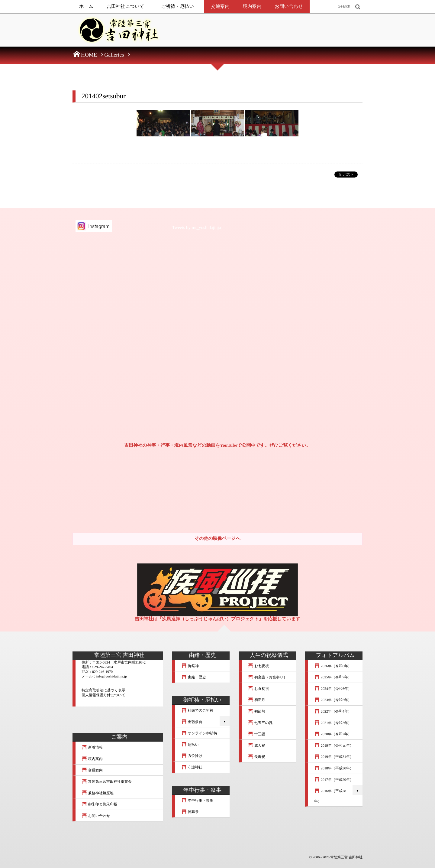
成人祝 (256, 746)
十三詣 (256, 734)
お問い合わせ (289, 7)
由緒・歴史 (194, 677)
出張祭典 (192, 722)
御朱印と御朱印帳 (99, 804)
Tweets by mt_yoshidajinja (197, 228)
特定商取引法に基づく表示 (103, 690)
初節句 (256, 711)
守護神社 (192, 767)
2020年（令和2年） (333, 734)
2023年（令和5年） (333, 700)
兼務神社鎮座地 (98, 793)
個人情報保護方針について (103, 695)
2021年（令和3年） (333, 723)
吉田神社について (126, 7)
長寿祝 (256, 757)
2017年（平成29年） (334, 780)
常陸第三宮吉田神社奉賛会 (107, 782)
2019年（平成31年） (334, 757)
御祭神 (190, 666)
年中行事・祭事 (197, 801)
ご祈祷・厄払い (178, 7)
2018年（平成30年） (334, 768)
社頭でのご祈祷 (197, 710)
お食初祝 (258, 689)
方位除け (192, 756)
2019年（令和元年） (334, 746)
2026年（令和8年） (333, 666)
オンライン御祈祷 (199, 733)
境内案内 (252, 7)
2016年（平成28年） (330, 796)
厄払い (190, 745)
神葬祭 (190, 812)
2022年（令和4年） (333, 711)
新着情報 (92, 747)
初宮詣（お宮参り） (267, 677)
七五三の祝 (260, 723)
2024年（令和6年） (333, 689)
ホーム (86, 7)
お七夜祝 (258, 666)
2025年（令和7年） (333, 677)
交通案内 (220, 7)
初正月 (256, 700)
